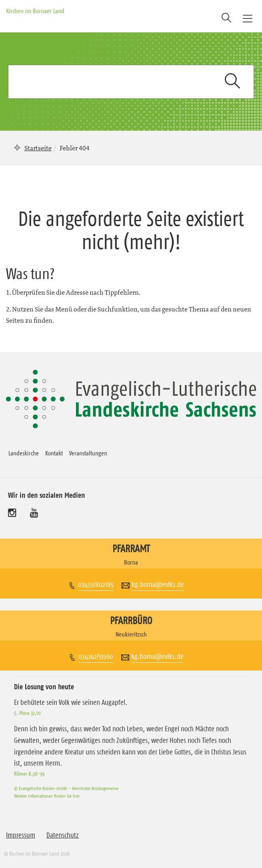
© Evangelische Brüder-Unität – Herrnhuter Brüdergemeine (66, 788)
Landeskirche (24, 453)
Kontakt (54, 453)
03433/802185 (96, 585)
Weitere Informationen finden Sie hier (47, 796)
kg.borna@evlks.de (158, 585)
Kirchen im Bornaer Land (35, 11)
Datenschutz (63, 835)
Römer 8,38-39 (29, 774)
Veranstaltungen (88, 453)
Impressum (21, 835)
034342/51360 (96, 656)
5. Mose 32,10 (27, 713)
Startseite (38, 148)
